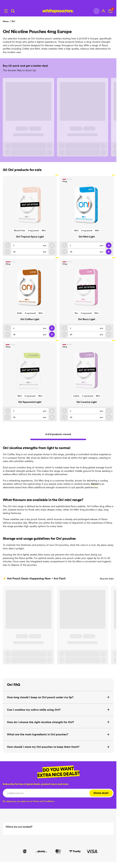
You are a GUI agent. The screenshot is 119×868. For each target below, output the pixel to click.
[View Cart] (110, 11)
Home (6, 21)
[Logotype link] (58, 11)
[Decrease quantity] (8, 245)
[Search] (13, 11)
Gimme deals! (101, 793)
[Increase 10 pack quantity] (52, 252)
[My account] (103, 11)
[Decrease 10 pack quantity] (8, 252)
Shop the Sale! (107, 579)
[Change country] (96, 11)
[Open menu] (6, 11)
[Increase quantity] (52, 245)
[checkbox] (29, 801)
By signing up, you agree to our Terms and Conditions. (29, 801)
